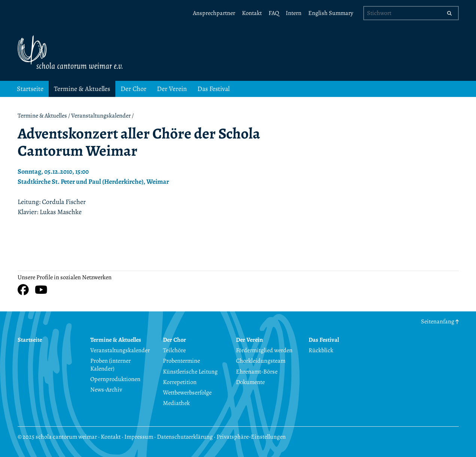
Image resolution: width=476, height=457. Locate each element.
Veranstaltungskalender (101, 116)
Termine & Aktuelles (42, 116)
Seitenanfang (440, 322)
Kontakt (111, 437)
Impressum (139, 437)
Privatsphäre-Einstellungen (251, 437)
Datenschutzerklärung (185, 437)
